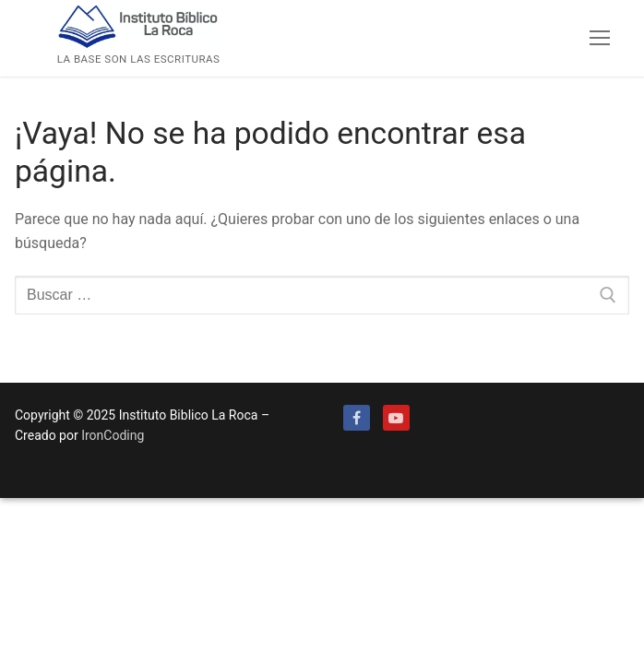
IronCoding (113, 435)
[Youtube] (396, 418)
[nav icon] (600, 39)
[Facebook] (357, 418)
